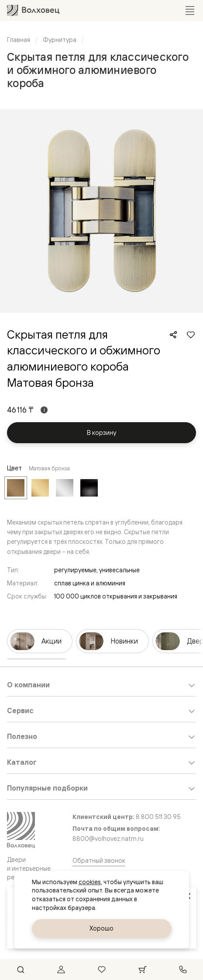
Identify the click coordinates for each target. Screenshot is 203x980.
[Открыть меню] (190, 10)
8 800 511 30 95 (158, 817)
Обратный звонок (99, 860)
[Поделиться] (173, 335)
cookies (90, 882)
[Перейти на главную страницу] (33, 10)
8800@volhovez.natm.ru (108, 838)
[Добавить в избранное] (191, 335)
